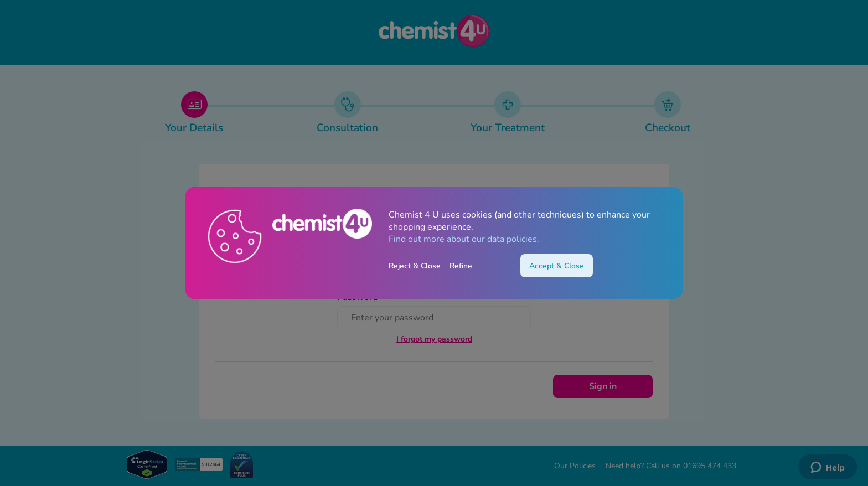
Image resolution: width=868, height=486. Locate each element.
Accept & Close (557, 266)
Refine (461, 266)
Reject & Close (415, 266)
